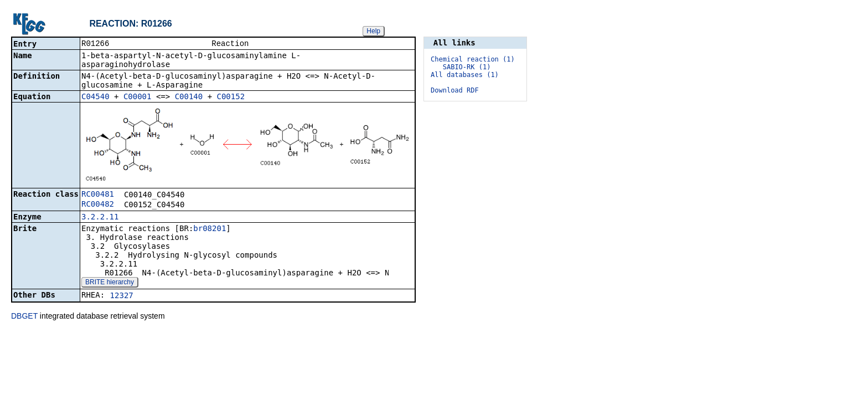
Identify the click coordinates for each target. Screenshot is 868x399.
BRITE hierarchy (110, 283)
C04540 (95, 98)
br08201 (210, 229)
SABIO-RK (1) (467, 67)
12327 (122, 296)
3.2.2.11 (100, 218)
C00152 (231, 98)
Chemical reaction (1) (473, 59)
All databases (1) (465, 75)
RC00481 (98, 195)
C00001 (138, 98)
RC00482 (98, 205)
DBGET (24, 317)
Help (373, 31)
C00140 (189, 98)
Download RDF (455, 90)
